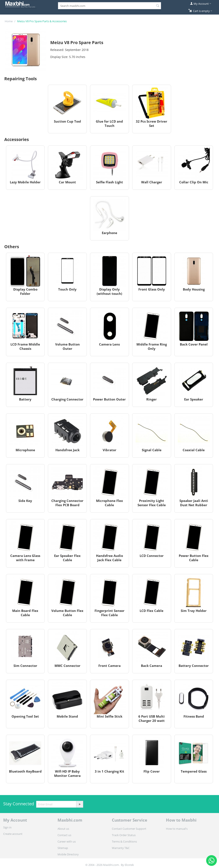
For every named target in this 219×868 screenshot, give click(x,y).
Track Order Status (124, 835)
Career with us (67, 841)
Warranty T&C (121, 848)
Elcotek (129, 865)
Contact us (64, 835)
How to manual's (177, 829)
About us (63, 829)
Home (9, 21)
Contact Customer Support (129, 829)
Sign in (7, 827)
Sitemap (63, 848)
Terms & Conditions (124, 841)
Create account (13, 834)
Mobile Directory (68, 854)
